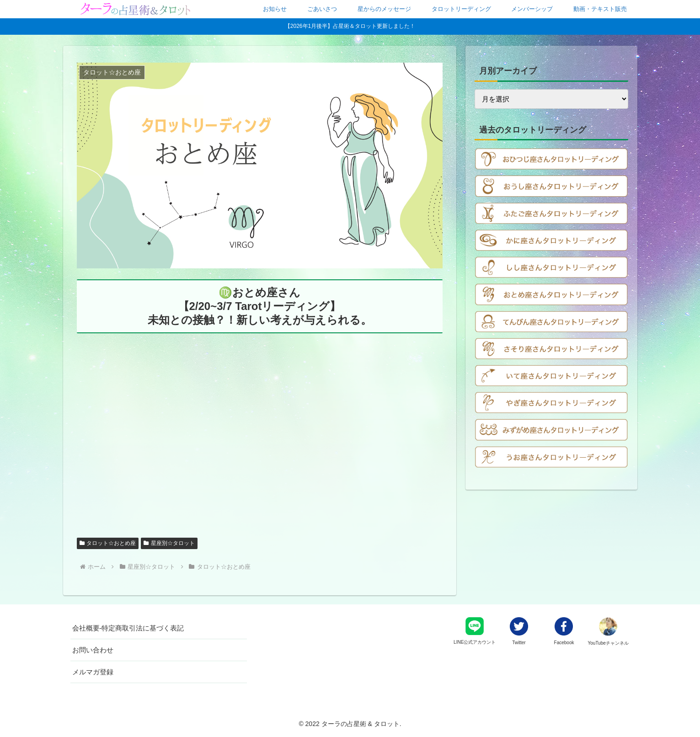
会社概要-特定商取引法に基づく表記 (128, 628)
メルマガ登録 (93, 672)
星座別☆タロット (169, 543)
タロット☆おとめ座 (108, 543)
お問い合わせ (93, 650)
